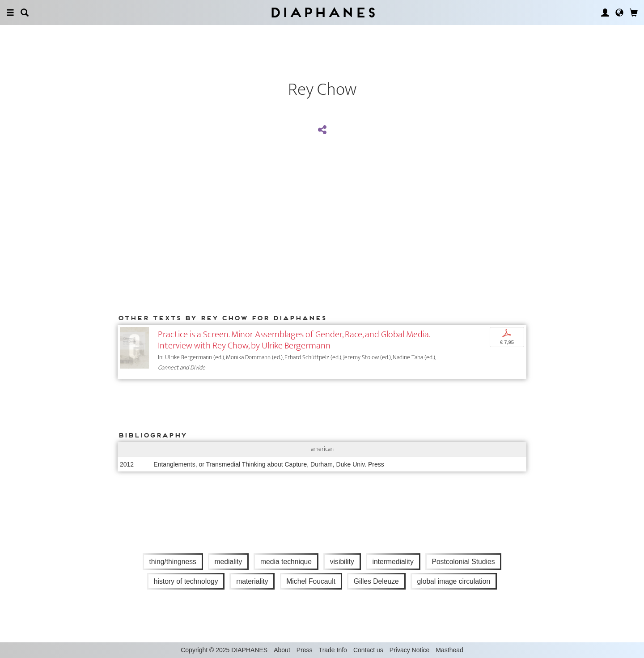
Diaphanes (322, 12)
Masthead (449, 650)
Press (305, 650)
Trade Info (333, 650)
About (282, 650)
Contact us (368, 650)
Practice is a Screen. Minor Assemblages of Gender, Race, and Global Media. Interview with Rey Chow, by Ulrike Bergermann (294, 340)
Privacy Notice (409, 650)
